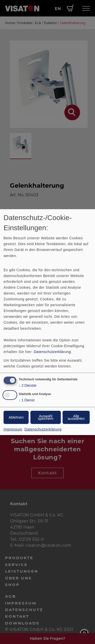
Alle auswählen (76, 417)
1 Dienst (27, 400)
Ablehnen (16, 417)
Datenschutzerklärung (52, 352)
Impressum (13, 429)
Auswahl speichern (46, 417)
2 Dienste (28, 386)
